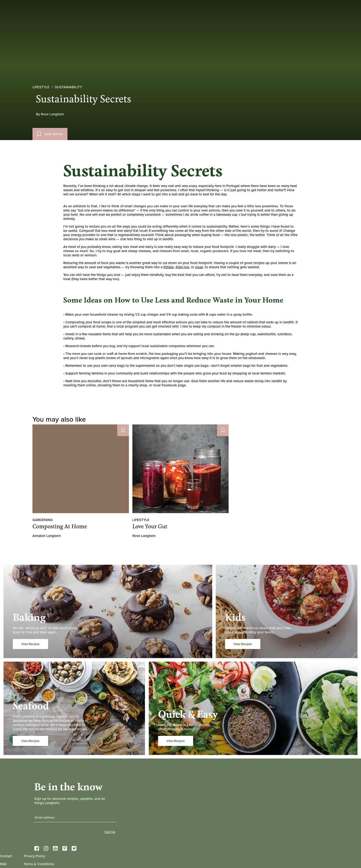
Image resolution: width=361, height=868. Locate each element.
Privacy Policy (34, 856)
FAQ (3, 864)
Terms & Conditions (39, 864)
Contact (6, 856)
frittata (169, 267)
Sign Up (110, 832)
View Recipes (30, 644)
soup (199, 267)
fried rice (182, 267)
